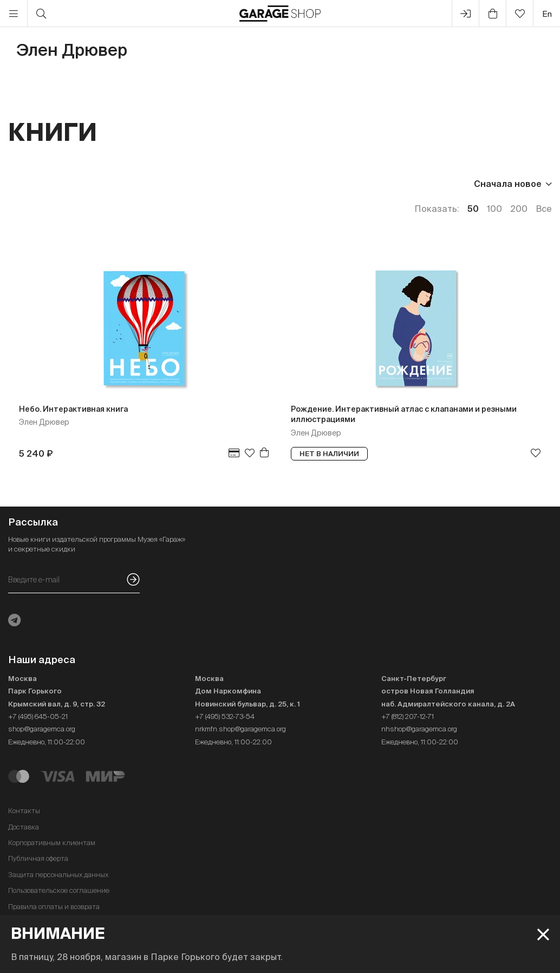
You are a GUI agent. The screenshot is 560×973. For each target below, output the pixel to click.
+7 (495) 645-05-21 (38, 716)
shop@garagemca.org (42, 729)
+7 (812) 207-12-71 (408, 716)
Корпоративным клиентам (52, 843)
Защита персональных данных (58, 875)
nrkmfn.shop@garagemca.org (240, 729)
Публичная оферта (38, 858)
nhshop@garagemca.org (419, 729)
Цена (19, 184)
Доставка (24, 827)
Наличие (213, 184)
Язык (157, 184)
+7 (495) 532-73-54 (225, 716)
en (547, 14)
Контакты (24, 811)
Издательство (89, 184)
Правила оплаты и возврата (54, 907)
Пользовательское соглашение (59, 890)
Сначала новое (508, 184)
